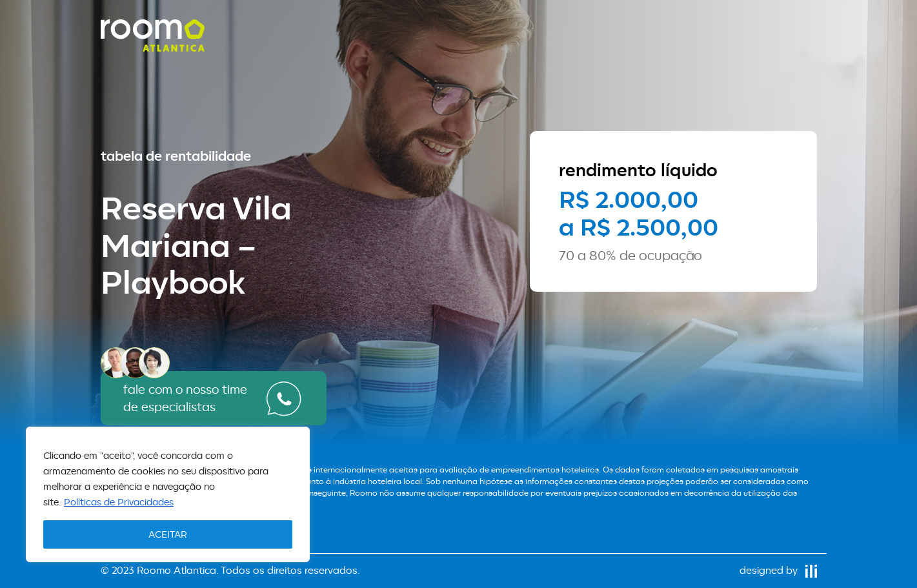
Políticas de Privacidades (119, 502)
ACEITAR (168, 534)
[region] (168, 494)
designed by (778, 570)
